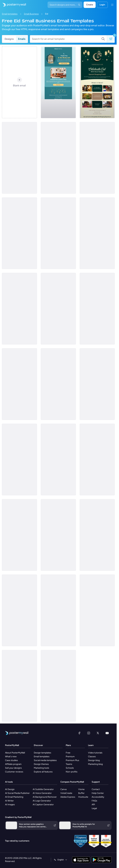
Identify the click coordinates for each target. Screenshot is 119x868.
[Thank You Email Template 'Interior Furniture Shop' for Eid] (58, 82)
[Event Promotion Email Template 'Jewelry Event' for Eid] (19, 686)
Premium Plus (72, 760)
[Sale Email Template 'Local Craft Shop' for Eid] (58, 460)
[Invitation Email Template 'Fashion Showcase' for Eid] (19, 384)
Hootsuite (83, 797)
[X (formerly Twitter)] (98, 733)
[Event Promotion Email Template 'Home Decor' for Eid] (97, 158)
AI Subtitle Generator (43, 789)
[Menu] (112, 5)
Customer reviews (14, 772)
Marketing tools (41, 768)
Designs (9, 39)
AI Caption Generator (43, 805)
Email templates (10, 14)
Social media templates (45, 760)
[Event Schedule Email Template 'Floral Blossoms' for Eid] (19, 233)
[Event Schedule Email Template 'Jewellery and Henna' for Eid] (19, 158)
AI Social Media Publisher (17, 793)
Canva (63, 789)
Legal (94, 808)
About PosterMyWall (15, 753)
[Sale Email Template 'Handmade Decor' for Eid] (97, 460)
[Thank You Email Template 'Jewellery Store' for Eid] (58, 384)
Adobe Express (68, 797)
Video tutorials (95, 753)
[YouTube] (107, 733)
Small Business (31, 14)
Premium (70, 757)
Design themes (41, 764)
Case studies (11, 760)
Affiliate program (13, 764)
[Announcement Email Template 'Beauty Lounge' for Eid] (97, 233)
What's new (11, 757)
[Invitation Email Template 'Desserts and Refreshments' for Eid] (97, 384)
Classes (92, 757)
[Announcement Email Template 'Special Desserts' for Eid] (19, 309)
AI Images (10, 805)
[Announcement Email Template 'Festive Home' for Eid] (58, 686)
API (93, 805)
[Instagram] (89, 733)
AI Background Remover (45, 797)
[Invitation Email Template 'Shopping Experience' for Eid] (97, 82)
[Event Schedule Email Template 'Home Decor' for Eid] (97, 535)
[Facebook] (79, 733)
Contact (96, 789)
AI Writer (9, 801)
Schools (70, 768)
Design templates (43, 753)
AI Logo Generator (42, 801)
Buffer (81, 793)
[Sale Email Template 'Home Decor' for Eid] (58, 233)
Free (68, 753)
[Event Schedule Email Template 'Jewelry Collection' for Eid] (58, 158)
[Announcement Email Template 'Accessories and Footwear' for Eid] (58, 535)
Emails (22, 39)
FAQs (94, 801)
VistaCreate (66, 793)
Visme (81, 789)
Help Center (98, 793)
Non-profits (72, 772)
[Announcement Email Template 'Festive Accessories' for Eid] (19, 610)
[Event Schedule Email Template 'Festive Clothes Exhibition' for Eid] (58, 309)
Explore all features (43, 772)
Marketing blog (95, 764)
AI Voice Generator (42, 793)
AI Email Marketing (14, 797)
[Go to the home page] (13, 5)
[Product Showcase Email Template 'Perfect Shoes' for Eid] (97, 309)
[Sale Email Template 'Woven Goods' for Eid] (97, 610)
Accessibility (98, 797)
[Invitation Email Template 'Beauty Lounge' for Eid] (19, 535)
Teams (69, 764)
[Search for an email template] (67, 39)
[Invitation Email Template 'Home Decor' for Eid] (19, 460)
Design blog (94, 760)
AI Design (10, 789)
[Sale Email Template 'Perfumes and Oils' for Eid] (58, 610)
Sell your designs (13, 768)
